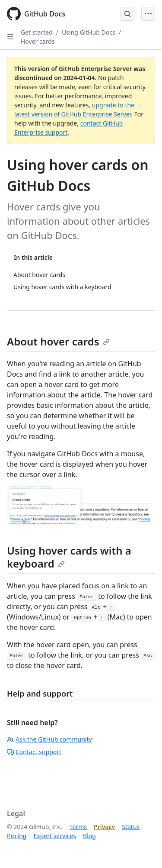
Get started (37, 32)
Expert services (55, 836)
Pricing (17, 836)
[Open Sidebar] (10, 37)
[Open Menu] (148, 14)
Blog (89, 836)
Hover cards (38, 41)
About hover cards (58, 341)
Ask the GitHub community (49, 739)
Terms (78, 827)
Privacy (104, 827)
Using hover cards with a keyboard (69, 557)
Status (131, 827)
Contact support (34, 752)
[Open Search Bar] (127, 14)
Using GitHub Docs (89, 32)
